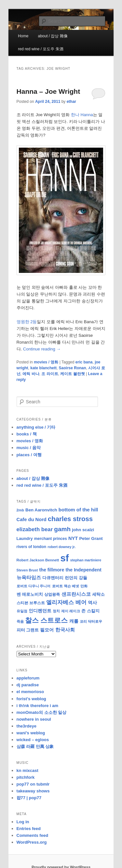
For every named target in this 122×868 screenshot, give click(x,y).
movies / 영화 (46, 362)
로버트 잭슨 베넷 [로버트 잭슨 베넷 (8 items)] (66, 586)
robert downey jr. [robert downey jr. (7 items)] (61, 547)
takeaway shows (33, 791)
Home (23, 36)
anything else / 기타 (36, 427)
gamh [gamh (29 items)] (62, 529)
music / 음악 (29, 448)
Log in (23, 822)
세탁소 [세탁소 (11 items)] (98, 594)
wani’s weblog (31, 733)
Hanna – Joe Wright (48, 91)
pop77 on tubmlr (33, 784)
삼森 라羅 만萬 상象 (35, 746)
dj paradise (28, 685)
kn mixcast (27, 770)
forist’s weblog (31, 699)
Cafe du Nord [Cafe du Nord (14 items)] (32, 520)
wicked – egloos (33, 740)
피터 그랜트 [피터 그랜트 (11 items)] (28, 630)
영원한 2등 (27, 322)
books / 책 (27, 434)
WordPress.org (32, 842)
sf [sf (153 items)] (65, 558)
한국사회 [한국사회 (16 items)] (65, 630)
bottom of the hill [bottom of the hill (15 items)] (78, 510)
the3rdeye (27, 726)
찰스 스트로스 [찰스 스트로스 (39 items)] (47, 620)
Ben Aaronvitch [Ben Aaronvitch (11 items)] (41, 510)
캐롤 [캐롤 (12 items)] (74, 621)
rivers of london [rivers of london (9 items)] (32, 547)
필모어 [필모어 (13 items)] (47, 630)
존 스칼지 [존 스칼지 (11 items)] (90, 611)
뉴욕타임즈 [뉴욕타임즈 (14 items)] (29, 578)
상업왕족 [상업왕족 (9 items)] (52, 594)
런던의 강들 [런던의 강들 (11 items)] (76, 578)
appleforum (28, 678)
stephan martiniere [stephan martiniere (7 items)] (86, 560)
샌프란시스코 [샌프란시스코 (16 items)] (76, 594)
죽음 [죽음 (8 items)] (20, 621)
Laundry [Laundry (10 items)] (25, 539)
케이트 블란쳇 (72, 374)
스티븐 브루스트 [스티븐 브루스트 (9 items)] (31, 603)
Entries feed (29, 829)
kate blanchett (43, 368)
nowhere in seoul (34, 719)
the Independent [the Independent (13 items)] (84, 570)
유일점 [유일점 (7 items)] (22, 611)
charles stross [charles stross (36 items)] (70, 519)
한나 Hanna (82, 115)
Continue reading (42, 349)
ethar (71, 102)
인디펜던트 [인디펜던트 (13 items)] (40, 611)
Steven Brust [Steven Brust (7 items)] (27, 570)
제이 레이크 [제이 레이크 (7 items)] (71, 611)
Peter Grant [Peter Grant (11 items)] (91, 538)
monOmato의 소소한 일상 (42, 712)
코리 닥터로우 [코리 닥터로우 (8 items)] (91, 621)
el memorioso (30, 692)
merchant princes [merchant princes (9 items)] (51, 539)
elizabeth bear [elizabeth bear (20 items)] (35, 529)
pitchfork (26, 777)
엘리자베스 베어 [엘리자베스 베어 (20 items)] (66, 602)
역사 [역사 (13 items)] (92, 603)
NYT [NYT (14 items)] (73, 538)
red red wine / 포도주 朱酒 (41, 49)
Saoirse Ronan (73, 368)
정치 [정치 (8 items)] (56, 611)
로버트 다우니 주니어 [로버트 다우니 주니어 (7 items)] (34, 586)
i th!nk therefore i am (38, 706)
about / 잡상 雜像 (53, 36)
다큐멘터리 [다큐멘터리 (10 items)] (53, 578)
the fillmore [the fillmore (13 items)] (52, 570)
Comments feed (33, 835)
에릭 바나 (31, 374)
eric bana (84, 362)
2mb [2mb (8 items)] (20, 510)
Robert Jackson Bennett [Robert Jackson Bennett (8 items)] (38, 560)
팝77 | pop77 (29, 798)
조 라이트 (50, 374)
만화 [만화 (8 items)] (84, 586)
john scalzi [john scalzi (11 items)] (83, 530)
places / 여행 (29, 455)
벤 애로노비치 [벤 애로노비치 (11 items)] (30, 594)
